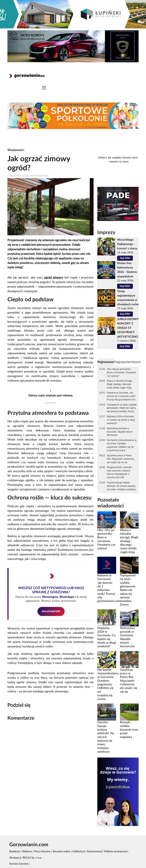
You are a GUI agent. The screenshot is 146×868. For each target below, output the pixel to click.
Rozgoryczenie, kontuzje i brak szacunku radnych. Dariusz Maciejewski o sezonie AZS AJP (120, 472)
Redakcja (15, 852)
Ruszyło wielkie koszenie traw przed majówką (129, 730)
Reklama (27, 852)
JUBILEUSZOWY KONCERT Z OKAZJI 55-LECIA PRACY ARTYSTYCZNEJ (128, 328)
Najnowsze (106, 362)
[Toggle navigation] (44, 88)
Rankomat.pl (94, 852)
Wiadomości (16, 150)
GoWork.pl (79, 852)
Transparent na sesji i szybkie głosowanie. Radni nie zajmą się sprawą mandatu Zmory (122, 408)
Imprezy (106, 232)
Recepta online (61, 852)
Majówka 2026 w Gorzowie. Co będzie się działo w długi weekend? (121, 420)
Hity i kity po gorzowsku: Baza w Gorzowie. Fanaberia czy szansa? (121, 373)
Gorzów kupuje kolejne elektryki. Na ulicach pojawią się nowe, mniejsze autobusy (121, 486)
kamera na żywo (119, 162)
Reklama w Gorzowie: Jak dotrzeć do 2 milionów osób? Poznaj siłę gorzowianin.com (121, 396)
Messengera (50, 597)
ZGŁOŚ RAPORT (51, 611)
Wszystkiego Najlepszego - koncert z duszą (127, 244)
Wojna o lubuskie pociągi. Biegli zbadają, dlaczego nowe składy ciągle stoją (120, 384)
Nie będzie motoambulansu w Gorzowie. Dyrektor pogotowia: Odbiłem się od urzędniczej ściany (122, 445)
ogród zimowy (54, 278)
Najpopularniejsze (127, 362)
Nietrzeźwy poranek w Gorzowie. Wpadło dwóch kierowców (120, 432)
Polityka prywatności (116, 852)
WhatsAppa (67, 597)
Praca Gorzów (42, 852)
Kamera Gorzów (19, 864)
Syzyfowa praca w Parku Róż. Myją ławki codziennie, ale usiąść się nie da (121, 459)
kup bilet (125, 258)
